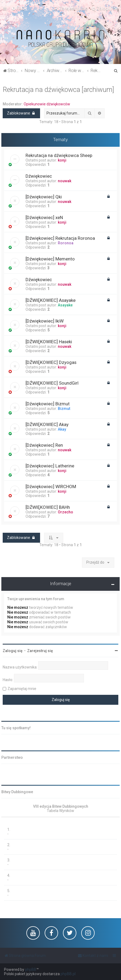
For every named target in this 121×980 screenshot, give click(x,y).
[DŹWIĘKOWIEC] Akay (47, 424)
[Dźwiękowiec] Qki (44, 197)
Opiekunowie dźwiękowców (47, 104)
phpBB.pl (68, 974)
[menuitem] (18, 8)
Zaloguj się (13, 651)
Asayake (65, 305)
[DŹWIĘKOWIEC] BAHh (48, 507)
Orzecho (65, 512)
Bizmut (64, 409)
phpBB (31, 970)
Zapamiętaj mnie (22, 689)
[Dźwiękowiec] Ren (44, 445)
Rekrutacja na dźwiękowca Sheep (59, 155)
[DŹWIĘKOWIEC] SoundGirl (52, 383)
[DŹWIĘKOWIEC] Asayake (51, 300)
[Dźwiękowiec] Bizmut (48, 404)
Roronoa (66, 243)
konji (62, 160)
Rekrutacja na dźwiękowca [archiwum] (58, 90)
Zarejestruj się (40, 651)
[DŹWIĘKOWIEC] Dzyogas (51, 362)
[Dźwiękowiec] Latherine (50, 466)
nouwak (65, 181)
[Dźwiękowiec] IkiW (45, 321)
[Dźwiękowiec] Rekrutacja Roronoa (60, 238)
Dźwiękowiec (39, 176)
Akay (62, 429)
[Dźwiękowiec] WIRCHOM (51, 487)
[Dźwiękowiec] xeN (44, 217)
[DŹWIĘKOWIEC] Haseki (49, 342)
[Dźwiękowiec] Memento (50, 259)
